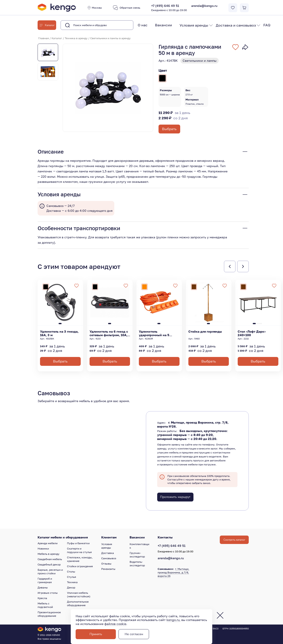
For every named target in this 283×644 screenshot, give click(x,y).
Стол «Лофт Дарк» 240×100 (252, 333)
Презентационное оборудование (49, 614)
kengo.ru (173, 620)
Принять (96, 634)
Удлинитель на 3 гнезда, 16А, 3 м (59, 333)
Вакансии (163, 25)
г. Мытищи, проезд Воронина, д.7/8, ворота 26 (173, 572)
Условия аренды (194, 25)
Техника (72, 582)
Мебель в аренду (49, 554)
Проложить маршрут (175, 497)
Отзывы (106, 564)
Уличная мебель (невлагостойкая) (79, 595)
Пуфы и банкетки (78, 543)
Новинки (43, 549)
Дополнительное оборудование (78, 603)
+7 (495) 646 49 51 (169, 8)
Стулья (72, 577)
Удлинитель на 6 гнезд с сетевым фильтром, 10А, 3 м (109, 333)
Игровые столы (48, 593)
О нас (143, 25)
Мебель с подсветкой (45, 605)
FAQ (267, 25)
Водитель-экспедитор (137, 564)
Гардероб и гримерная (45, 580)
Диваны (43, 587)
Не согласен (134, 634)
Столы (71, 572)
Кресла (42, 598)
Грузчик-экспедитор (137, 555)
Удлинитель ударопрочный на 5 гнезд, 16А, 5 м (154, 333)
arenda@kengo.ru (204, 6)
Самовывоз (109, 558)
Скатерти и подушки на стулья (79, 550)
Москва (94, 8)
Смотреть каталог (234, 540)
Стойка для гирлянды (205, 332)
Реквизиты (108, 569)
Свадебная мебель (50, 559)
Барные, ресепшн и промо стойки (50, 572)
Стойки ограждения (80, 566)
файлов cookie (115, 624)
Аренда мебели (48, 543)
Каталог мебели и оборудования (63, 537)
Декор (71, 587)
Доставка (108, 553)
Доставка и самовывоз (236, 25)
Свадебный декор (49, 564)
